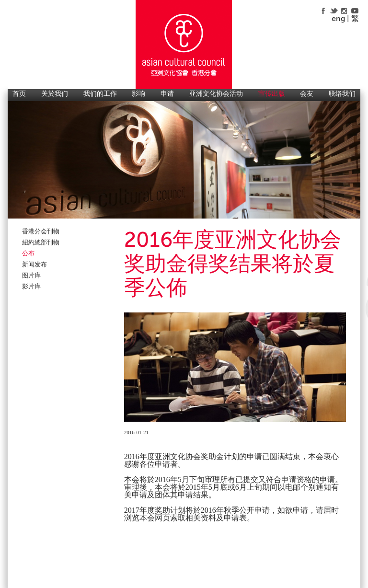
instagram (344, 11)
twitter (334, 11)
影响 (138, 94)
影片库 (31, 286)
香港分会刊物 (41, 231)
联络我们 (342, 94)
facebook (323, 11)
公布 (28, 253)
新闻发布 (34, 264)
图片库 (31, 275)
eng (338, 19)
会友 (307, 94)
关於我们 (55, 94)
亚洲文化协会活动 (216, 94)
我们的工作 (100, 94)
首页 (19, 94)
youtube (355, 11)
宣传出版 (272, 94)
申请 (167, 94)
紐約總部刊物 (41, 242)
